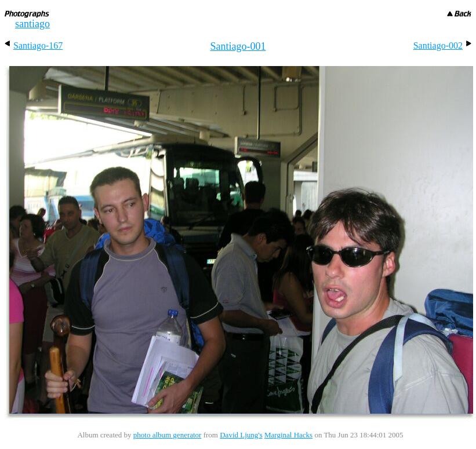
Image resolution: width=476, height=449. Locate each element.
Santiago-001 (238, 46)
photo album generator (168, 435)
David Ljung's (241, 435)
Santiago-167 (34, 45)
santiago (32, 24)
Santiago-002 (442, 45)
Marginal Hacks (288, 435)
